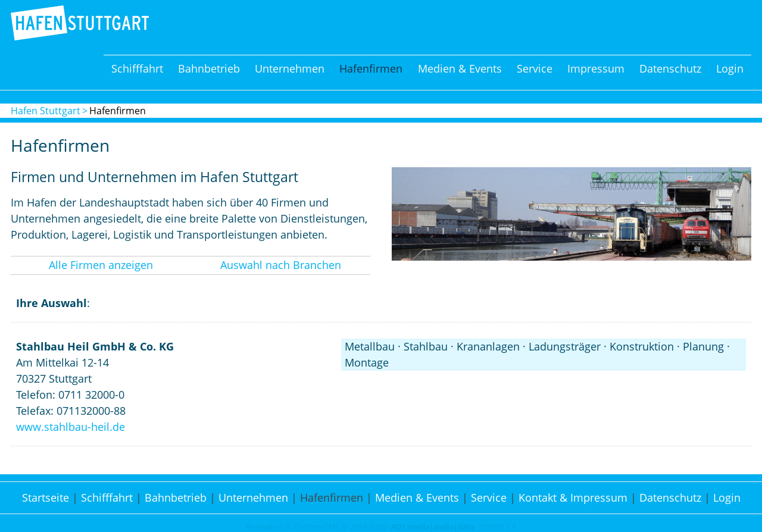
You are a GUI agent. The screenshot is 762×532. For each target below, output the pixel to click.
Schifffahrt (137, 68)
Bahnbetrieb (209, 68)
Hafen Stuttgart (46, 111)
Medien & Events (460, 68)
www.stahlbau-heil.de (71, 427)
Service (535, 68)
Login (730, 68)
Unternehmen (290, 68)
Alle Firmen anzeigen (101, 265)
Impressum (596, 68)
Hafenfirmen (371, 68)
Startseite (46, 497)
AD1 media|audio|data (432, 527)
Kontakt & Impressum (573, 497)
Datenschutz (670, 68)
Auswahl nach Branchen (281, 265)
